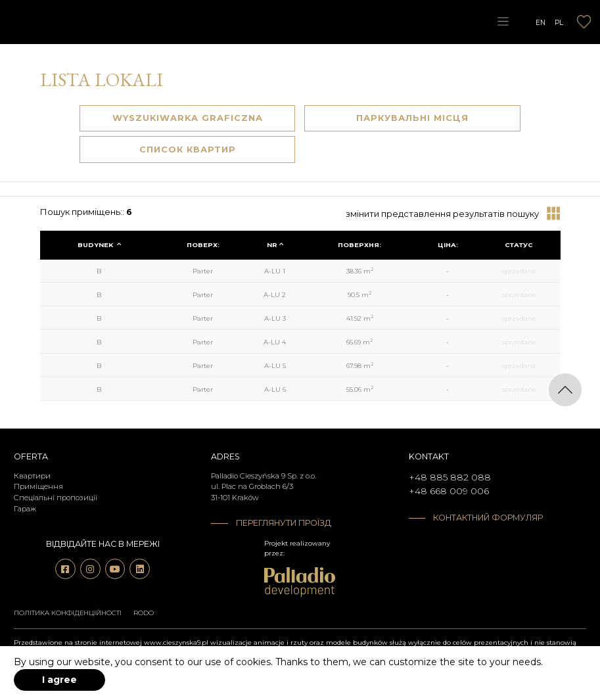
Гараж (25, 509)
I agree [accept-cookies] (59, 680)
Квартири (32, 476)
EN (541, 22)
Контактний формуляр (488, 518)
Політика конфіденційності (68, 613)
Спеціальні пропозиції (56, 498)
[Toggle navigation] (503, 22)
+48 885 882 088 (450, 477)
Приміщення (38, 486)
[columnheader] (100, 245)
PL (559, 22)
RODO (144, 613)
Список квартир (188, 149)
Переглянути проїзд (284, 523)
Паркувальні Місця (412, 118)
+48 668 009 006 (449, 491)
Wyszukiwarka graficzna (188, 118)
